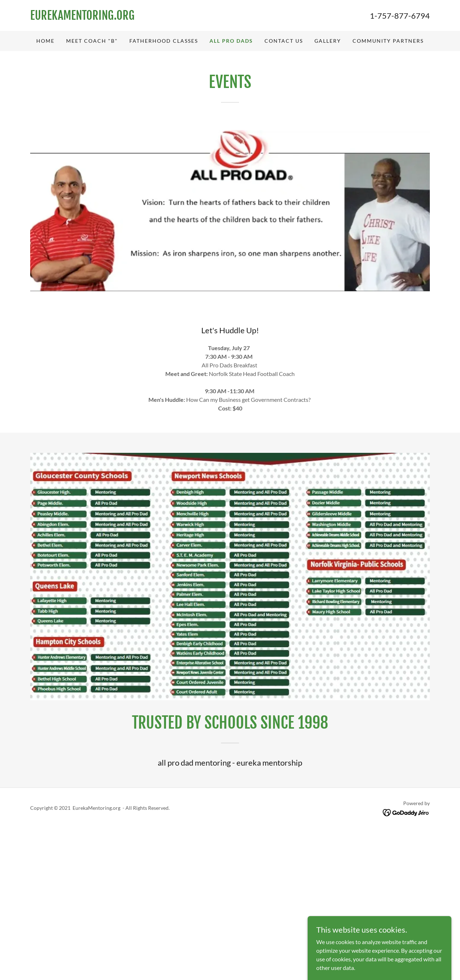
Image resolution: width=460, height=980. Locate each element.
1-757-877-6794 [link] (400, 16)
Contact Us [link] (284, 41)
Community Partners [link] (388, 41)
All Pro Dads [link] (231, 41)
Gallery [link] (328, 41)
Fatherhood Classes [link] (164, 41)
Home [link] (45, 41)
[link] (130, 17)
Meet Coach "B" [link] (92, 41)
